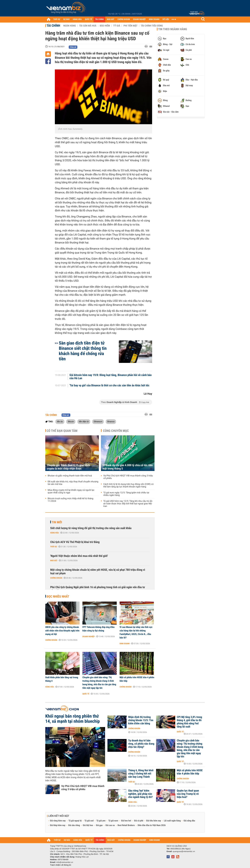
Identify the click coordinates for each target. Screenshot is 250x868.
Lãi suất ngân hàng (172, 821)
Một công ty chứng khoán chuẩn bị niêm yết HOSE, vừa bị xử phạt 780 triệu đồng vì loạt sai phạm (98, 572)
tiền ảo (60, 421)
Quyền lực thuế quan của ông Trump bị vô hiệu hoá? (188, 794)
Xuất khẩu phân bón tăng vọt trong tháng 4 (62, 679)
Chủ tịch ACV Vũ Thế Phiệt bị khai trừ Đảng (75, 542)
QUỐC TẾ (88, 19)
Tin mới (57, 522)
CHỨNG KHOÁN (124, 19)
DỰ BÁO (66, 19)
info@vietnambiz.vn (65, 862)
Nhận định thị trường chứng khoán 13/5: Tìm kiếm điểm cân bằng (141, 720)
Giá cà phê (139, 821)
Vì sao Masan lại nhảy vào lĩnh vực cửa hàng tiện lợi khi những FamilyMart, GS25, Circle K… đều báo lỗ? (136, 632)
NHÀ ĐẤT (110, 19)
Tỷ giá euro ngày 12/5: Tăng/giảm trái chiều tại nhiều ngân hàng (126, 494)
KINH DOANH (154, 19)
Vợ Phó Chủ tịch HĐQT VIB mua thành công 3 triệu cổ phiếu (128, 477)
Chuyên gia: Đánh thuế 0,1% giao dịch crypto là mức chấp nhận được (68, 467)
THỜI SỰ (57, 19)
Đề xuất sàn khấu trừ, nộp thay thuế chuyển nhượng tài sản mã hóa (73, 483)
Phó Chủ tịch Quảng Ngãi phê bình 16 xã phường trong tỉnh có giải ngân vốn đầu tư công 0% (98, 589)
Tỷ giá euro (113, 821)
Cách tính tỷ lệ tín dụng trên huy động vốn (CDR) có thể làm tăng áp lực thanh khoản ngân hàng (128, 485)
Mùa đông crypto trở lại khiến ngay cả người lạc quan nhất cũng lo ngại (71, 491)
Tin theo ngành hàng (173, 29)
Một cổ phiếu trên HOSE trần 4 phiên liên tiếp (137, 679)
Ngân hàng (70, 26)
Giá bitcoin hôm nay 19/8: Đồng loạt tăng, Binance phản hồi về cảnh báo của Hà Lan (111, 377)
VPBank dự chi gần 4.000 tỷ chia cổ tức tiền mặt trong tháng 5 (128, 467)
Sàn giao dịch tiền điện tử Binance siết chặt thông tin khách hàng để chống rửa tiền (83, 351)
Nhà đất (54, 561)
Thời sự (53, 547)
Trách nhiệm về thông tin (61, 865)
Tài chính (53, 26)
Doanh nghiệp (88, 637)
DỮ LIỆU (166, 19)
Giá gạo (99, 825)
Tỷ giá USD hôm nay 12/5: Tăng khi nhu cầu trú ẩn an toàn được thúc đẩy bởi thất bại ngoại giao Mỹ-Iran (128, 504)
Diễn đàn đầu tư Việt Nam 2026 (152, 825)
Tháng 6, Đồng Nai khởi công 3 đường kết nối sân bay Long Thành (141, 774)
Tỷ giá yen (101, 821)
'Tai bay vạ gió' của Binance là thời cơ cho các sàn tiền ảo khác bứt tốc (109, 386)
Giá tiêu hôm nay (154, 821)
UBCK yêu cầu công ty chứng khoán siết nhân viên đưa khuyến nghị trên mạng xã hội (62, 631)
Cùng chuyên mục (116, 431)
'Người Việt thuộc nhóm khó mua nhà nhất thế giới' (79, 556)
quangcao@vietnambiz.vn (184, 851)
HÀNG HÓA (77, 19)
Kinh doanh (125, 644)
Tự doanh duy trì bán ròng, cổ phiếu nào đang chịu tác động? (141, 744)
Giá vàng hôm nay (58, 821)
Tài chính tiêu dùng (152, 26)
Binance (111, 421)
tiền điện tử (84, 421)
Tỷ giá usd (89, 821)
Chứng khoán (56, 578)
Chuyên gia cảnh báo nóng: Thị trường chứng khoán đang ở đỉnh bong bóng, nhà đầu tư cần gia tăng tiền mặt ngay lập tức (99, 683)
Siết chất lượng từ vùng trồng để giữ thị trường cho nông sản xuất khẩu (91, 528)
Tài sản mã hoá (88, 26)
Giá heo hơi (126, 821)
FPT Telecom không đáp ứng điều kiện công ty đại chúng (98, 629)
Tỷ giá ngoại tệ (75, 821)
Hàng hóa (54, 533)
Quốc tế (86, 694)
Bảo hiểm (105, 26)
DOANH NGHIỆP (139, 19)
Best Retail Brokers (126, 825)
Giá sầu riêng (74, 825)
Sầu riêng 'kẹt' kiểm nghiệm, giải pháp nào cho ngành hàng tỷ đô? (140, 794)
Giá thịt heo (88, 825)
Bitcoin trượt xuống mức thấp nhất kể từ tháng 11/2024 (70, 500)
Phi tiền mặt (130, 26)
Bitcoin (71, 421)
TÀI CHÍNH (99, 19)
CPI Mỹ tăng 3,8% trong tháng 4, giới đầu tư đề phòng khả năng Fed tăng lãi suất (189, 722)
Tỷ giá (117, 26)
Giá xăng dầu (189, 821)
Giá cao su (110, 825)
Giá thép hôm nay (58, 825)
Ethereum (98, 421)
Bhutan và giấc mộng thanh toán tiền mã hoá (70, 476)
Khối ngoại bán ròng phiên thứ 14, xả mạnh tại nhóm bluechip (73, 719)
